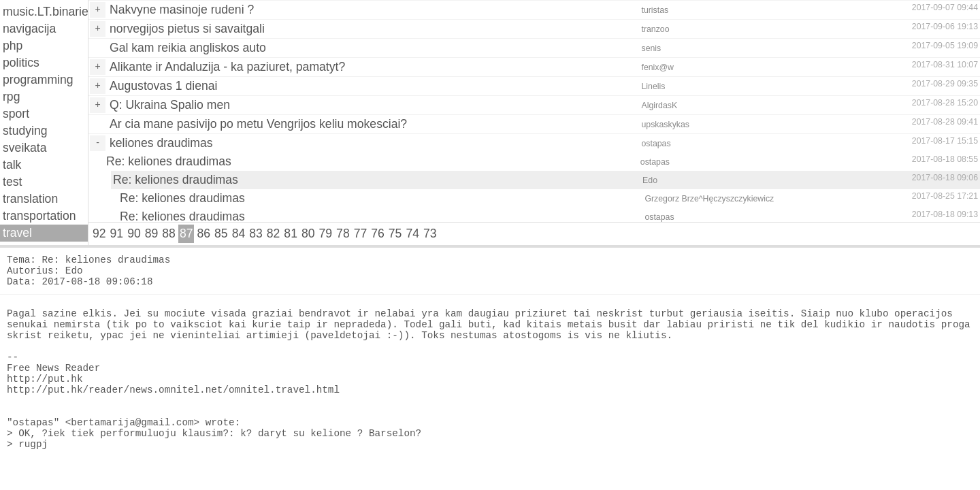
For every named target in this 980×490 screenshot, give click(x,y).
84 (239, 233)
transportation (39, 216)
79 (326, 233)
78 (343, 233)
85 (221, 233)
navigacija (29, 29)
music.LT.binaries (45, 12)
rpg (11, 97)
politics (21, 63)
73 (430, 233)
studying (25, 131)
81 (291, 233)
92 (99, 233)
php (13, 46)
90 (134, 233)
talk (12, 165)
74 (412, 233)
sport (16, 114)
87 (186, 233)
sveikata (25, 148)
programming (38, 80)
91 (117, 233)
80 (308, 233)
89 (152, 233)
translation (30, 199)
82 (274, 233)
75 (395, 233)
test (12, 182)
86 (203, 233)
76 (378, 233)
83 (256, 233)
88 (169, 233)
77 (361, 233)
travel (17, 233)
